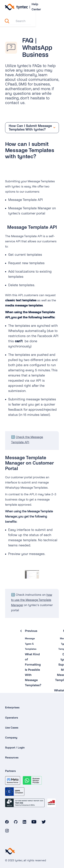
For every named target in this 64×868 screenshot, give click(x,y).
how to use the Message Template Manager (32, 596)
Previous (31, 627)
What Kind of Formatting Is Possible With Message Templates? (33, 666)
